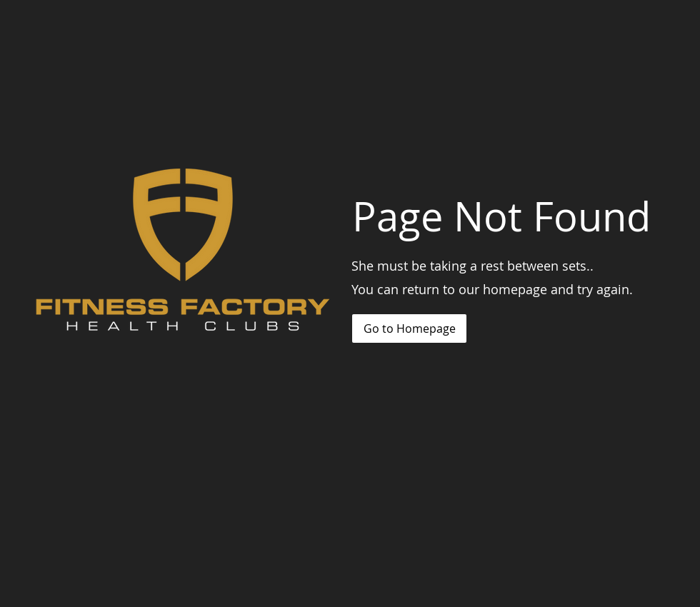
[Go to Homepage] (409, 328)
